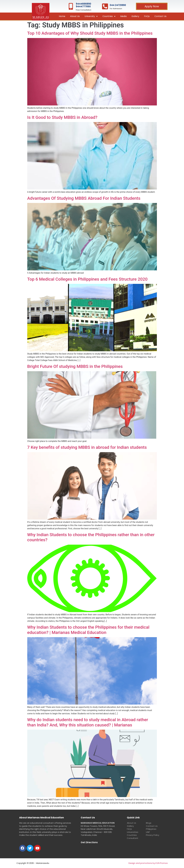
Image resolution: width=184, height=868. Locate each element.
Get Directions (89, 842)
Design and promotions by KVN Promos (148, 863)
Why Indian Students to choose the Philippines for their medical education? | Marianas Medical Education (88, 630)
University (91, 16)
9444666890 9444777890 (83, 5)
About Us (75, 16)
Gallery (135, 16)
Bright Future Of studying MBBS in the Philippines (75, 366)
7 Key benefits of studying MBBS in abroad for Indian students (87, 447)
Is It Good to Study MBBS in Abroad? (62, 117)
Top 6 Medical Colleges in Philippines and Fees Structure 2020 (87, 279)
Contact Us (160, 16)
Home (62, 16)
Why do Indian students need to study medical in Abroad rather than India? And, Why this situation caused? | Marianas (88, 722)
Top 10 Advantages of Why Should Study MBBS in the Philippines (90, 33)
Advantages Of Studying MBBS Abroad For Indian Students (84, 198)
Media (123, 16)
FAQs (147, 16)
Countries (109, 16)
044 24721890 (118, 5)
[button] (152, 6)
